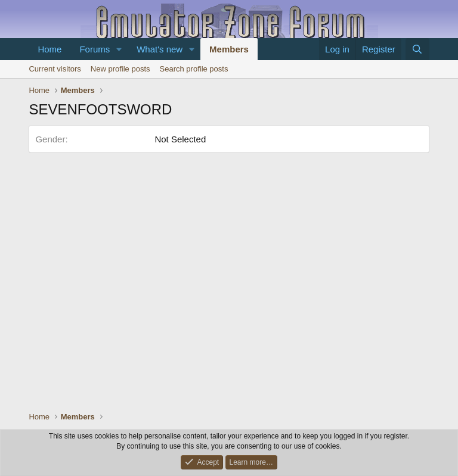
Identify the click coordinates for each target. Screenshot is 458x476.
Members (229, 49)
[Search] (417, 49)
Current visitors (55, 69)
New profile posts (120, 69)
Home (49, 49)
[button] (119, 49)
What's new (160, 49)
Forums (95, 49)
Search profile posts (194, 69)
